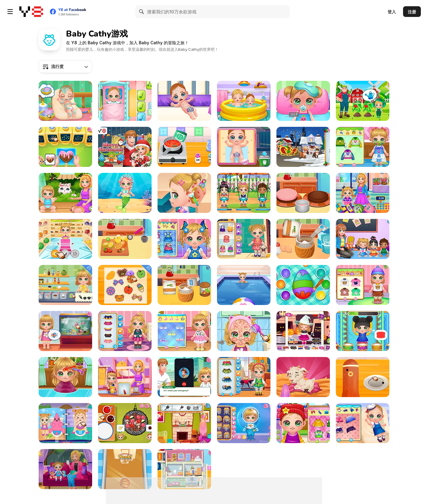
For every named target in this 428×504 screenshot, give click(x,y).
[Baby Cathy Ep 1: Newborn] (65, 101)
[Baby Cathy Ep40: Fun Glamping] (125, 423)
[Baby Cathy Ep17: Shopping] (65, 239)
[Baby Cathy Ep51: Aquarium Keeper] (65, 331)
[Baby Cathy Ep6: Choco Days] (125, 239)
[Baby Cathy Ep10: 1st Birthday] (184, 285)
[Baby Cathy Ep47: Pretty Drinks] (65, 285)
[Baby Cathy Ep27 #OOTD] (244, 239)
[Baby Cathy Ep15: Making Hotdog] (184, 239)
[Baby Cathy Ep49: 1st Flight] (125, 377)
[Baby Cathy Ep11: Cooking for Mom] (303, 239)
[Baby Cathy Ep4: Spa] (363, 423)
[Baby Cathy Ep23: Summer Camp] (363, 285)
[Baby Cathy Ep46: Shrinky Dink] (125, 285)
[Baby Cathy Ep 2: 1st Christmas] (125, 147)
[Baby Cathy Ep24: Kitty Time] (65, 193)
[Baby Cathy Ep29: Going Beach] (184, 423)
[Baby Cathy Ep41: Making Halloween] (303, 331)
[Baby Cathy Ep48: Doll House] (184, 469)
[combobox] (65, 67)
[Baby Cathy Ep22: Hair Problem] (65, 377)
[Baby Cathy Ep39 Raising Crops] (363, 101)
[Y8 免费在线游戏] (31, 12)
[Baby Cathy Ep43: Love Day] (65, 147)
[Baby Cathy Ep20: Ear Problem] (184, 193)
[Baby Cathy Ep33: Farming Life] (303, 377)
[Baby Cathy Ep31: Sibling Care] (244, 101)
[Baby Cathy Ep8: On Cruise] (244, 285)
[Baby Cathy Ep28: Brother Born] (184, 101)
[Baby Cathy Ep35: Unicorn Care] (125, 331)
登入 (392, 12)
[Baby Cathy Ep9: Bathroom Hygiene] (65, 423)
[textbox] (65, 67)
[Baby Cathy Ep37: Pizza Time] (184, 147)
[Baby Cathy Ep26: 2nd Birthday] (184, 331)
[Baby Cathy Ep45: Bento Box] (363, 377)
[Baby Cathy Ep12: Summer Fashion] (244, 331)
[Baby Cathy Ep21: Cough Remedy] (363, 147)
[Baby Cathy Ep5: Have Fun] (363, 331)
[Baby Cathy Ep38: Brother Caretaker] (244, 147)
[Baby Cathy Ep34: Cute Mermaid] (125, 193)
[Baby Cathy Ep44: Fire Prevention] (184, 377)
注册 (412, 12)
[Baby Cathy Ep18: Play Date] (244, 193)
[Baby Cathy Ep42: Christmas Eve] (303, 147)
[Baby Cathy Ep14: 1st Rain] (65, 469)
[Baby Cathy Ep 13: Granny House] (303, 423)
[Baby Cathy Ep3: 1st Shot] (125, 101)
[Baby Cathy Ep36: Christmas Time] (244, 377)
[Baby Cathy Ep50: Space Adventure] (244, 423)
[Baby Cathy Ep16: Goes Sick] (303, 101)
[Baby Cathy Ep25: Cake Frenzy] (303, 193)
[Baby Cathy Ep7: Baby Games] (125, 469)
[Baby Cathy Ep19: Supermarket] (363, 193)
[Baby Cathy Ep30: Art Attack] (363, 239)
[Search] (142, 12)
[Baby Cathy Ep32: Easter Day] (303, 285)
